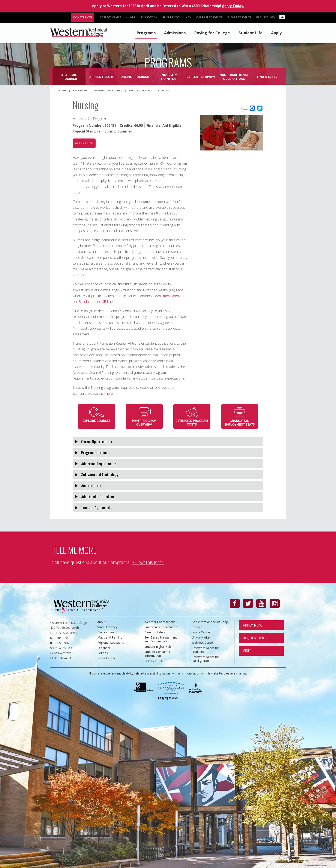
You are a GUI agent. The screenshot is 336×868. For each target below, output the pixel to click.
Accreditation (91, 485)
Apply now (84, 143)
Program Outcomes (95, 453)
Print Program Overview (144, 423)
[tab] (168, 442)
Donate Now (83, 17)
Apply (276, 33)
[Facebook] (235, 603)
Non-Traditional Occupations (234, 77)
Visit (247, 651)
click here (106, 393)
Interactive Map (111, 17)
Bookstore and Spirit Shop (210, 622)
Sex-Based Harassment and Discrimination (161, 639)
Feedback (104, 648)
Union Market (201, 637)
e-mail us (240, 673)
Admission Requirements (99, 464)
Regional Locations (111, 642)
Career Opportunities (97, 442)
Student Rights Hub (158, 647)
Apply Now (253, 625)
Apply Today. (233, 6)
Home (62, 90)
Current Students (210, 17)
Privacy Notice (154, 661)
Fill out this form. (148, 562)
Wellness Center (203, 642)
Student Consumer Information (157, 654)
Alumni (132, 17)
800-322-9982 (60, 643)
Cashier (197, 627)
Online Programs (135, 77)
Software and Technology (100, 475)
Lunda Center (201, 632)
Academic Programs (69, 77)
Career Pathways (201, 77)
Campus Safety (155, 632)
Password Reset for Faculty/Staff (205, 659)
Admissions (175, 33)
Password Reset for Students (205, 650)
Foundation (150, 17)
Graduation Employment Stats (239, 423)
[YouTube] (261, 603)
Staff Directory (107, 627)
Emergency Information (161, 627)
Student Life (250, 33)
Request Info (266, 17)
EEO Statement (61, 658)
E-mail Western (61, 653)
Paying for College (212, 33)
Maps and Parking (110, 637)
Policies (103, 653)
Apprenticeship (102, 77)
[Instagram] (275, 603)
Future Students (240, 17)
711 (70, 648)
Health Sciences (140, 90)
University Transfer (168, 77)
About (101, 622)
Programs (146, 33)
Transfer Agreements (97, 508)
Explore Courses (97, 421)
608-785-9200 (60, 638)
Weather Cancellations (160, 622)
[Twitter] (248, 603)
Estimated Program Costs (192, 423)
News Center (106, 658)
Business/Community (178, 17)
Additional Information (97, 497)
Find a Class (267, 77)
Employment (106, 632)
